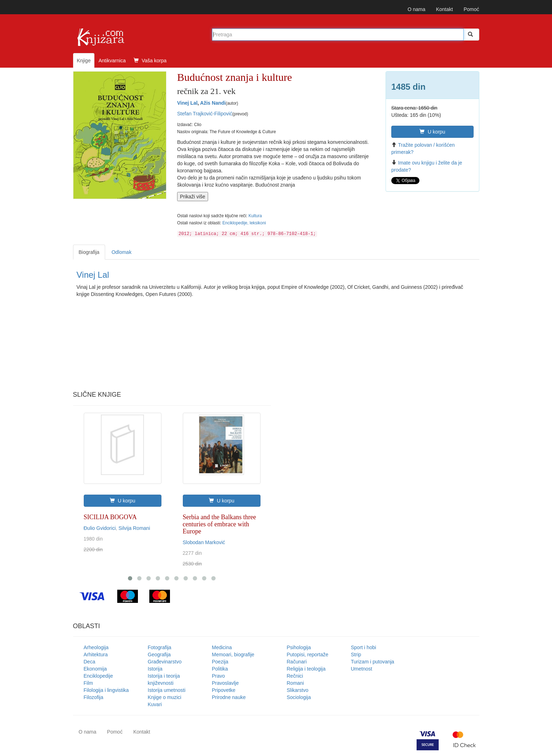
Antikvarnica (112, 61)
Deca (90, 662)
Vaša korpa (150, 61)
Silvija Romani (135, 528)
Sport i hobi (364, 647)
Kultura (255, 216)
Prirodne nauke (229, 697)
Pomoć (471, 9)
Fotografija (160, 647)
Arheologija (96, 647)
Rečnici (295, 676)
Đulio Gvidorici (100, 528)
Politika (220, 669)
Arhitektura (96, 655)
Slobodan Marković (204, 542)
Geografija (159, 655)
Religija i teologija (306, 669)
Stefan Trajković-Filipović (205, 114)
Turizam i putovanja (373, 662)
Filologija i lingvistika (106, 690)
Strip (356, 655)
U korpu (432, 132)
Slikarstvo (298, 690)
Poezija (220, 662)
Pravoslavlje (225, 683)
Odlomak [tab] (122, 252)
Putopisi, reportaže (308, 655)
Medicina (222, 647)
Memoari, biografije (233, 655)
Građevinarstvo (165, 662)
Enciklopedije (99, 676)
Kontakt (444, 9)
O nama (417, 9)
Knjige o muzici (165, 697)
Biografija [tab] (89, 252)
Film (88, 683)
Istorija (155, 669)
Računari (297, 662)
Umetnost (362, 669)
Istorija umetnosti (167, 690)
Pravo (219, 676)
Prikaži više (193, 197)
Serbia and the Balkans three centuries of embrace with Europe (220, 524)
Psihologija (299, 647)
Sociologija (299, 697)
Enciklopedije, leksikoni (244, 223)
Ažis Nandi (213, 103)
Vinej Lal (187, 103)
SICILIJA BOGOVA (110, 517)
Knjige (84, 61)
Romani (295, 683)
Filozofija (94, 697)
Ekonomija (95, 669)
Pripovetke (224, 690)
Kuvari (155, 704)
